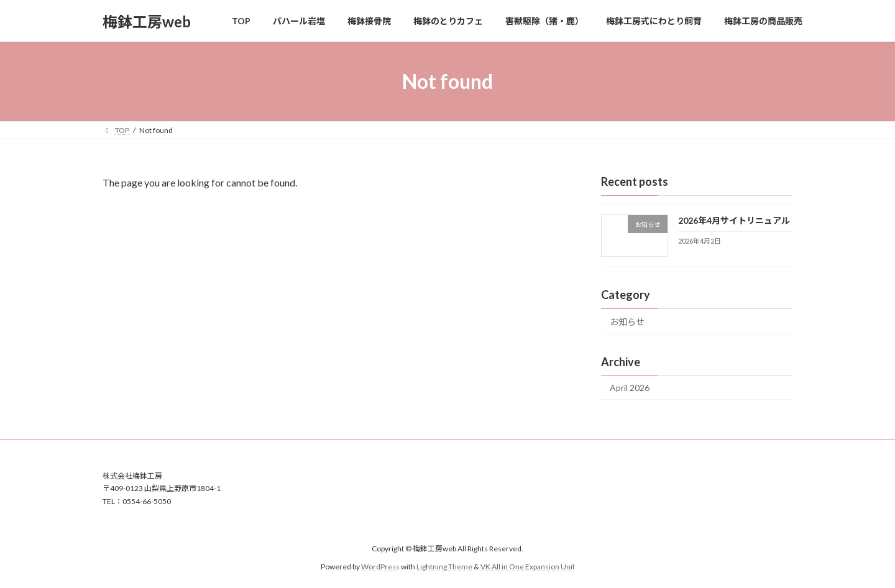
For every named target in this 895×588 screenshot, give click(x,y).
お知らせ (627, 322)
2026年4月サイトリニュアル (734, 220)
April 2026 (630, 388)
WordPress (380, 567)
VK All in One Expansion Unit (528, 567)
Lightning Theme (444, 567)
